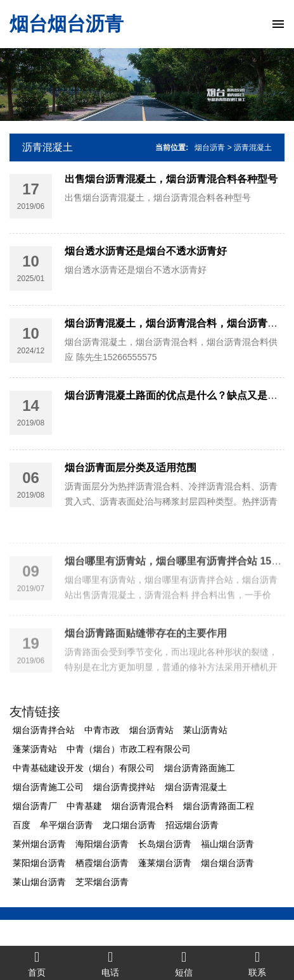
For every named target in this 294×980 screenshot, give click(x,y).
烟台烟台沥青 (67, 24)
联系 (257, 963)
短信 (184, 963)
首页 (37, 963)
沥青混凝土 (48, 147)
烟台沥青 (210, 148)
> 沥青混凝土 (250, 148)
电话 (110, 963)
